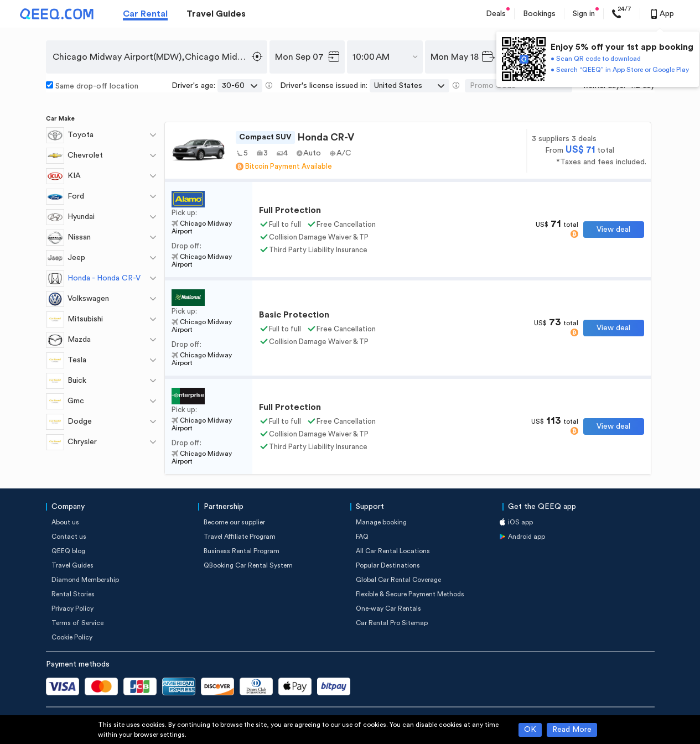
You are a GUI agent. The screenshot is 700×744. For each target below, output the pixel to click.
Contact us (69, 537)
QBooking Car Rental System (248, 565)
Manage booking (381, 522)
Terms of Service (77, 623)
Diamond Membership (85, 580)
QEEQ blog (68, 551)
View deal (613, 230)
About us (65, 522)
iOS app (520, 522)
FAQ (362, 537)
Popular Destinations (388, 565)
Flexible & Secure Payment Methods (410, 594)
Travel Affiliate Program (240, 537)
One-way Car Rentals (388, 608)
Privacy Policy (72, 608)
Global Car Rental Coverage (398, 580)
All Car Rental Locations (393, 551)
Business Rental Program (242, 551)
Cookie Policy (72, 637)
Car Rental (145, 14)
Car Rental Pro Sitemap (392, 623)
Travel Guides (216, 14)
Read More (572, 730)
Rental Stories (73, 594)
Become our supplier (234, 522)
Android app (527, 537)
